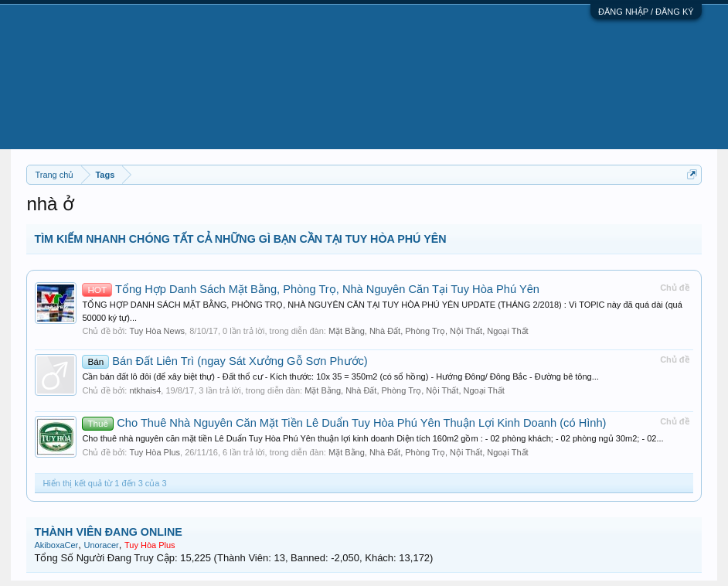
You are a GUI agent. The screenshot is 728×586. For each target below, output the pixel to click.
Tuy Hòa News (157, 331)
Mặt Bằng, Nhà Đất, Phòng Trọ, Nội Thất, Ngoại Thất (429, 331)
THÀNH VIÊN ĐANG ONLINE (108, 532)
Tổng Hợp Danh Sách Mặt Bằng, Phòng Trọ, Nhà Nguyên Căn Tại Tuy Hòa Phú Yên (311, 289)
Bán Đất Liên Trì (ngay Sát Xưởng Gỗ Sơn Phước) (225, 361)
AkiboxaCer (56, 545)
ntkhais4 (145, 390)
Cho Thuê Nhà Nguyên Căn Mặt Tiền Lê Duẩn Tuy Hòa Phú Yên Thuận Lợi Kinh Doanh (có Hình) (344, 423)
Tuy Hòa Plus (155, 452)
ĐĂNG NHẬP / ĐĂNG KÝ (646, 12)
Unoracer (102, 545)
